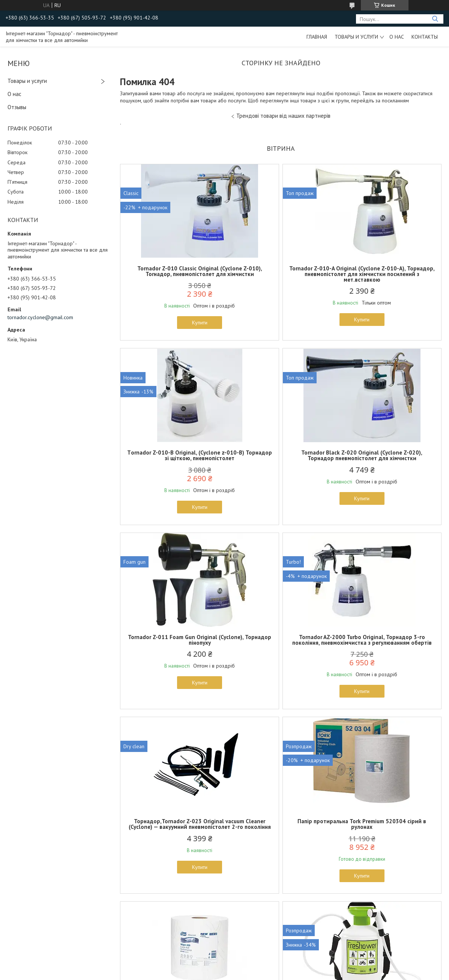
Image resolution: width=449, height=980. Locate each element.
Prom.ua (260, 966)
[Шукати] (435, 19)
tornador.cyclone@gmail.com (40, 317)
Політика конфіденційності (345, 973)
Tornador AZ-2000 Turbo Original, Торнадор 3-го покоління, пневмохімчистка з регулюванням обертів (389, 467)
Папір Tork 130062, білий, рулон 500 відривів (389, 657)
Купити (172, 328)
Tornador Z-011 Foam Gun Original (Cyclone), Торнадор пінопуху (281, 461)
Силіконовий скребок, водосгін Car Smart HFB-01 (281, 843)
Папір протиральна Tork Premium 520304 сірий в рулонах (281, 657)
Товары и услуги (356, 37)
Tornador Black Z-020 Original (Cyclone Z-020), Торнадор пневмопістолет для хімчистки (173, 464)
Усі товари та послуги (278, 937)
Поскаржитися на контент (287, 973)
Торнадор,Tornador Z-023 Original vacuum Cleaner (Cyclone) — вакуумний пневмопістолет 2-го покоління (173, 662)
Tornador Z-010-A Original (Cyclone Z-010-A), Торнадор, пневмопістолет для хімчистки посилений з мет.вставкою (281, 277)
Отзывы (17, 107)
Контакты (425, 37)
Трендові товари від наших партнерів (283, 116)
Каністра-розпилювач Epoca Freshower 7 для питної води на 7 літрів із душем (172, 846)
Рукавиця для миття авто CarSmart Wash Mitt (389, 843)
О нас (397, 37)
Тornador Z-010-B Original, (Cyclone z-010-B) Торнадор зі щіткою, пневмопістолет (389, 274)
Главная (317, 37)
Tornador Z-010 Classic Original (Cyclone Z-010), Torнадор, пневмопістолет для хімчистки (172, 274)
